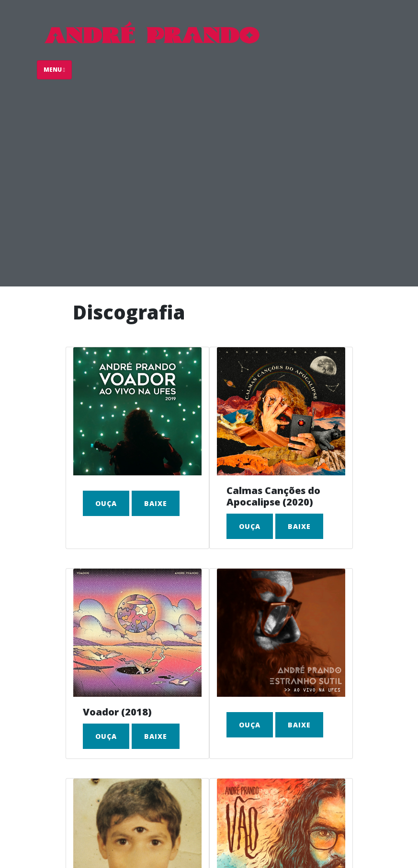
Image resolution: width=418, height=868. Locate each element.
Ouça (106, 503)
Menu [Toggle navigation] (54, 70)
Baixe (156, 503)
